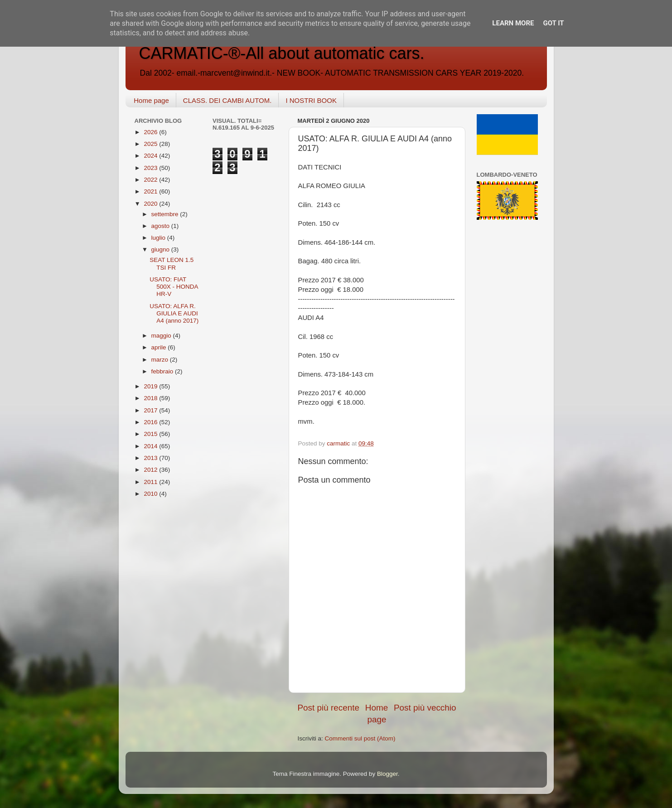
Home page (151, 100)
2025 (151, 144)
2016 (151, 422)
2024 (151, 156)
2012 (151, 470)
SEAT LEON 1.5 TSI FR (172, 264)
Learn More (513, 23)
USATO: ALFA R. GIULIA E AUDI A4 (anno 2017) (174, 313)
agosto (161, 226)
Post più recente (329, 708)
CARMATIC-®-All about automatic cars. (282, 53)
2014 (151, 446)
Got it (553, 23)
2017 (151, 410)
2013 (151, 458)
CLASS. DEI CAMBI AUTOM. (227, 100)
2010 (151, 494)
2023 (151, 168)
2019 (151, 386)
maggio (162, 336)
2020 (151, 204)
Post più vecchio (425, 708)
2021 (151, 191)
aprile (160, 347)
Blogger (387, 774)
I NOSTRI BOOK (311, 100)
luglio (159, 238)
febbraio (163, 371)
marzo (161, 360)
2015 (151, 434)
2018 (151, 398)
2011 (151, 482)
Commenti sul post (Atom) (360, 738)
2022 (151, 180)
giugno (161, 249)
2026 (151, 132)
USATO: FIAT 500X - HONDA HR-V (174, 287)
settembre (166, 214)
